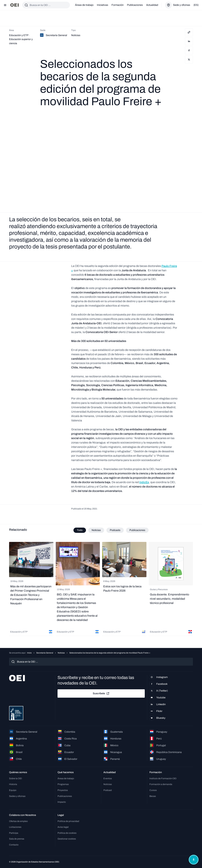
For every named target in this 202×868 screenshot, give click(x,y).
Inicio (29, 653)
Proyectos (63, 790)
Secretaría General (45, 653)
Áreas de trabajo (84, 5)
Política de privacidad (68, 821)
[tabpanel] (101, 589)
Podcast (108, 790)
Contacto (14, 845)
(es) (196, 5)
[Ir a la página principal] (14, 5)
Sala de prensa (17, 839)
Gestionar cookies (67, 839)
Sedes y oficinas (17, 796)
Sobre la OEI (15, 778)
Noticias (61, 653)
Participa (14, 833)
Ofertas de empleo (18, 821)
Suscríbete (101, 694)
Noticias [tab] (96, 530)
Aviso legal (63, 827)
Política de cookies (67, 833)
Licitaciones (15, 827)
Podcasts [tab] (115, 530)
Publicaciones (135, 5)
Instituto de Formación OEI (163, 778)
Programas (63, 784)
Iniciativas (102, 5)
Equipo (13, 790)
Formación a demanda (161, 784)
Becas (153, 796)
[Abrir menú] (5, 5)
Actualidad (152, 5)
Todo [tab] (80, 530)
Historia (13, 784)
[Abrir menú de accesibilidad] (193, 859)
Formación (118, 5)
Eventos (108, 778)
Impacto (62, 802)
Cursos (153, 790)
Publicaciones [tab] (137, 530)
